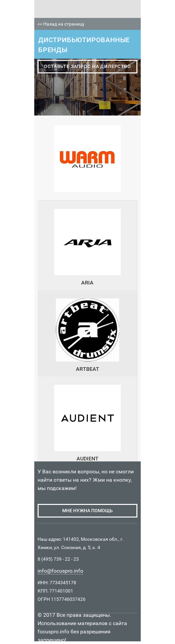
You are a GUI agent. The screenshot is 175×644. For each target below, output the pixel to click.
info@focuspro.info (60, 571)
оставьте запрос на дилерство (87, 66)
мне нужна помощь (87, 511)
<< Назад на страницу (61, 24)
